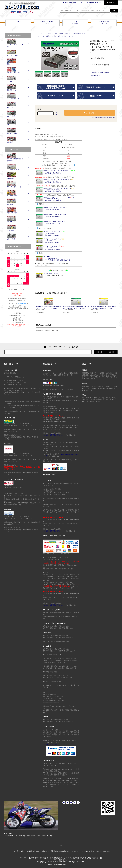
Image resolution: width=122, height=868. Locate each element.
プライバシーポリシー (73, 851)
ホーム (37, 34)
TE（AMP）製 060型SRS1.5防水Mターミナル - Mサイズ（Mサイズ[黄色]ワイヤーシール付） (76, 307)
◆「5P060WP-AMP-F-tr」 (51, 274)
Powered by (61, 865)
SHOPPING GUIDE (47, 23)
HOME (18, 23)
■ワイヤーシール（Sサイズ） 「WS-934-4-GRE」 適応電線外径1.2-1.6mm (54, 233)
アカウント (82, 3)
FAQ (75, 23)
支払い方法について (22, 851)
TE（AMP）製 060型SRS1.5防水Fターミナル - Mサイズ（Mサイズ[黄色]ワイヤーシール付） (103, 307)
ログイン (100, 3)
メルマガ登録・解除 (70, 3)
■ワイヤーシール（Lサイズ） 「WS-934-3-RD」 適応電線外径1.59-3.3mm (54, 248)
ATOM (108, 851)
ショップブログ (98, 851)
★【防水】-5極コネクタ (68, 36)
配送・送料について (35, 851)
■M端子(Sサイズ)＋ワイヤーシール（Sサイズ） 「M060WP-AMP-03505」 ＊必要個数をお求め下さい (60, 172)
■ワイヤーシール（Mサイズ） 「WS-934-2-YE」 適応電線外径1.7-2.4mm (54, 241)
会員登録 (91, 3)
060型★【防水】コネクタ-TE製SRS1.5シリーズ (73, 34)
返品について (95, 118)
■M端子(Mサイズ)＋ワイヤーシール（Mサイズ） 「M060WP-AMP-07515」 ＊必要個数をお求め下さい (59, 190)
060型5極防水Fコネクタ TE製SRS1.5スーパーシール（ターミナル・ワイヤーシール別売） (48, 307)
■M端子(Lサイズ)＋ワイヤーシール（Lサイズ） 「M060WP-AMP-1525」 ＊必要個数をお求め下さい (59, 199)
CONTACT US (104, 23)
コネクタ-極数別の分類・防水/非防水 (50, 36)
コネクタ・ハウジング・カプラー (50, 34)
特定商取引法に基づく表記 (108, 118)
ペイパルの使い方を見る (50, 744)
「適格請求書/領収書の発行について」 (54, 435)
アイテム (110, 2)
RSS (105, 851)
